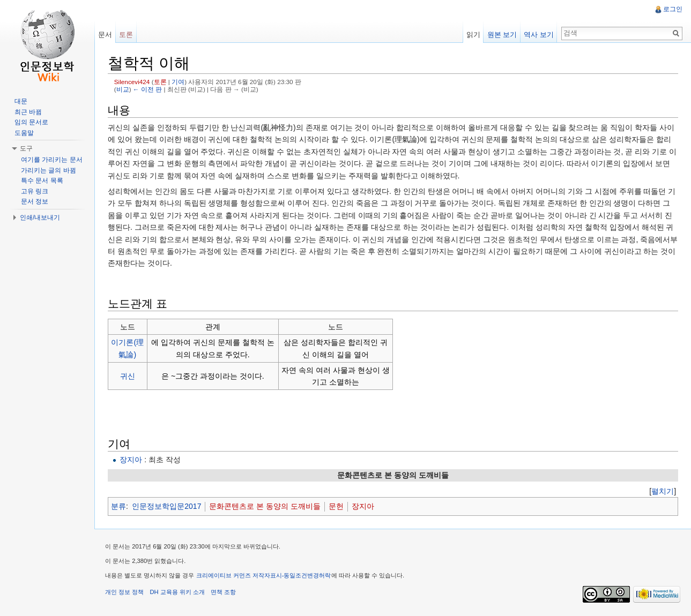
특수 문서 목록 (42, 181)
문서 (105, 35)
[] (663, 491)
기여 (178, 82)
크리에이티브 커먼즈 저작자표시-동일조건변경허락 (264, 575)
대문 (21, 101)
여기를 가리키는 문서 (52, 160)
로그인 (673, 9)
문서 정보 (35, 201)
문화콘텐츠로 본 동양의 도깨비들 (265, 506)
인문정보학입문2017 (166, 506)
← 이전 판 (147, 89)
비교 (123, 89)
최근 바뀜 (28, 112)
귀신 (128, 376)
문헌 (336, 506)
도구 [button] (26, 148)
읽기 (473, 35)
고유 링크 (35, 191)
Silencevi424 (132, 82)
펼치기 (663, 491)
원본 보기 (502, 35)
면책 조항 (223, 592)
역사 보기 (539, 35)
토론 (160, 82)
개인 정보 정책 (124, 592)
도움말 (24, 133)
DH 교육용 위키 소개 (177, 592)
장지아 (131, 460)
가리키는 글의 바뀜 (49, 170)
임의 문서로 (31, 122)
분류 (118, 506)
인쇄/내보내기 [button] (40, 217)
